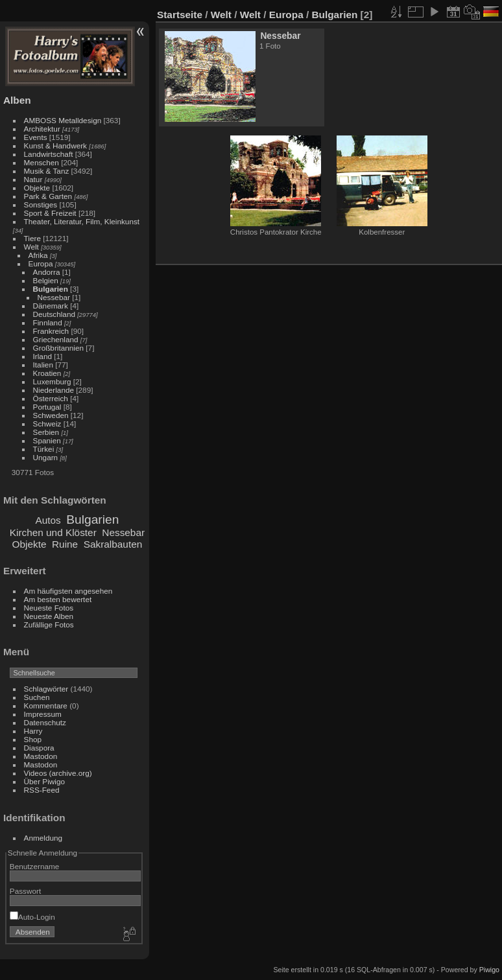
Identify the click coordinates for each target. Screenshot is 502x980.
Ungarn (46, 457)
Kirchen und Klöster (53, 532)
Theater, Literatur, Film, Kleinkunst (82, 221)
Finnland (48, 322)
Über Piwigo (44, 781)
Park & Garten (48, 196)
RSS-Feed (42, 790)
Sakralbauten (113, 544)
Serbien (46, 432)
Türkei (44, 449)
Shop (33, 739)
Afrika (38, 255)
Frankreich (51, 331)
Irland (42, 356)
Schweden (51, 415)
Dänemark (51, 306)
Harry (33, 731)
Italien (43, 365)
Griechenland (56, 339)
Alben (17, 100)
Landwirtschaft (49, 154)
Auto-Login (32, 917)
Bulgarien (51, 289)
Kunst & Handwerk (55, 146)
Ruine (65, 544)
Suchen (37, 697)
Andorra (47, 272)
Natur (33, 179)
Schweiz (47, 424)
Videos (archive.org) (58, 773)
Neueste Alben (49, 616)
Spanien (47, 440)
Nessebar (54, 297)
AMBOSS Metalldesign (63, 120)
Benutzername (35, 866)
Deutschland (54, 314)
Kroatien (47, 373)
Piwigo (489, 970)
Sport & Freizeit (50, 213)
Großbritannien (58, 348)
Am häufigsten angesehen (68, 591)
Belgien (46, 280)
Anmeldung (43, 838)
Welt (31, 247)
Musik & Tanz (47, 171)
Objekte (37, 188)
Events (36, 137)
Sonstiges (41, 204)
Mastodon (41, 756)
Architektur (42, 129)
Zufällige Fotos (49, 624)
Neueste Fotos (49, 608)
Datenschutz (45, 722)
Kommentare (46, 706)
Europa (41, 263)
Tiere (32, 238)
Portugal (47, 407)
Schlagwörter (46, 689)
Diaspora (39, 748)
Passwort (25, 891)
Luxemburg (52, 381)
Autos (48, 520)
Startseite (180, 15)
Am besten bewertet (58, 599)
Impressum (43, 714)
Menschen (42, 162)
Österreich (51, 398)
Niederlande (54, 390)
